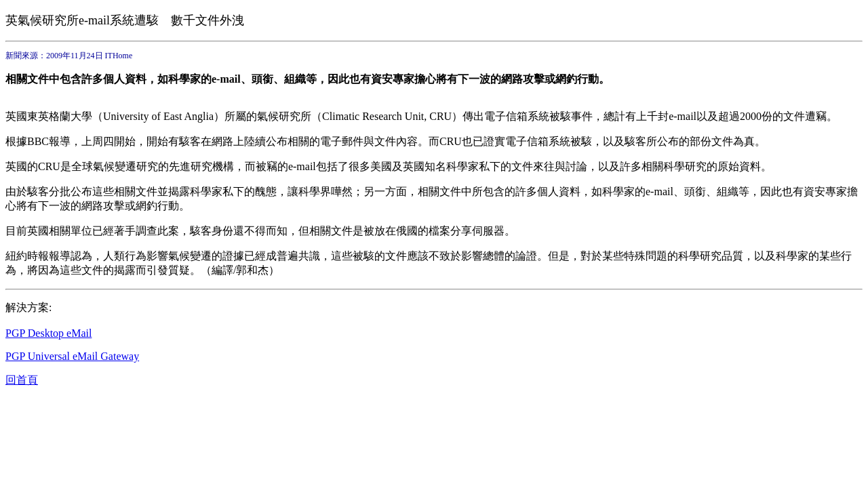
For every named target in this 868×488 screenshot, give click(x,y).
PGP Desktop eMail (48, 333)
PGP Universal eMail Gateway (72, 356)
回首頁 (22, 380)
